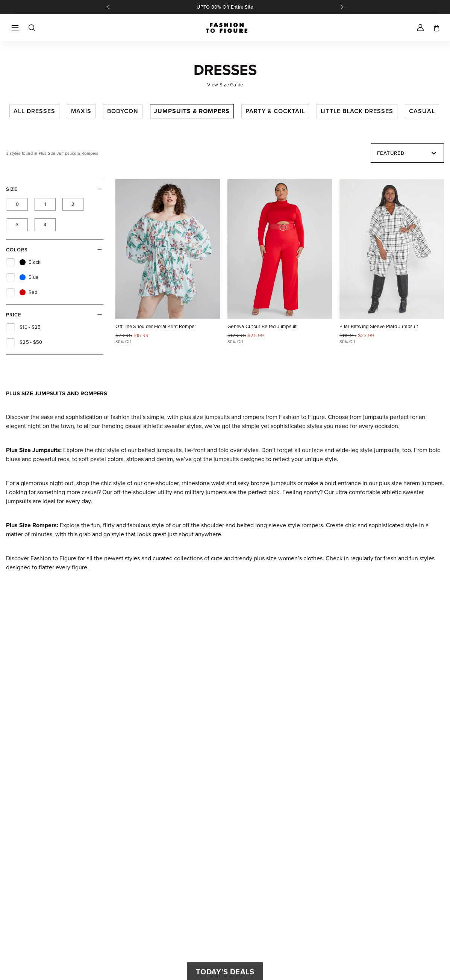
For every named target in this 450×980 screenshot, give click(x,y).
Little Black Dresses (357, 111)
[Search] (32, 28)
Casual (422, 111)
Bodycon (123, 111)
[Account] (420, 28)
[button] (15, 28)
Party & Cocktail (275, 111)
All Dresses (34, 111)
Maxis (81, 111)
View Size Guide (225, 85)
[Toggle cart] (437, 28)
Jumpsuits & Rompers (192, 111)
